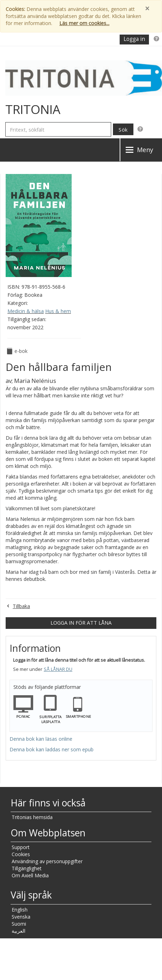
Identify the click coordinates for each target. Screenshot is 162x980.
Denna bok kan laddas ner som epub (52, 749)
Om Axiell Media (30, 875)
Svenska (21, 917)
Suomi (19, 924)
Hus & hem (58, 311)
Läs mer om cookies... (84, 23)
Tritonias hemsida (32, 817)
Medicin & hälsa (26, 311)
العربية (19, 931)
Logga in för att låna (81, 623)
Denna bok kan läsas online (41, 739)
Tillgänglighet (27, 868)
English (20, 910)
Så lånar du (58, 669)
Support (21, 847)
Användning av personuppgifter (47, 861)
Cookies (21, 854)
